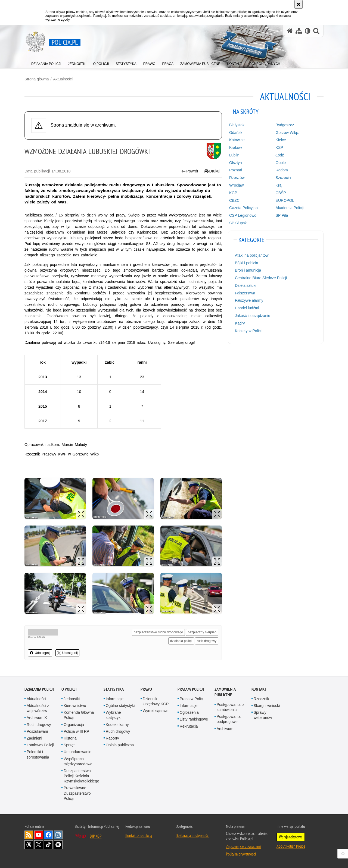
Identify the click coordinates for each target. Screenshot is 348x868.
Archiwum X (37, 718)
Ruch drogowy (39, 725)
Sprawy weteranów (263, 715)
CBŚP (281, 193)
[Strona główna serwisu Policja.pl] (290, 31)
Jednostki (72, 699)
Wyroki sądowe (156, 711)
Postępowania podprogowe (229, 719)
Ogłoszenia (189, 712)
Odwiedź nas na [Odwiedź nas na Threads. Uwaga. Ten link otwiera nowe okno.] (29, 845)
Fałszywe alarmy (249, 300)
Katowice (237, 140)
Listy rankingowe (194, 719)
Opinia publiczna (120, 745)
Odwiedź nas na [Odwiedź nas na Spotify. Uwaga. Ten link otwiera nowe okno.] (58, 845)
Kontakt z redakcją (139, 835)
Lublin (234, 155)
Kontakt (259, 689)
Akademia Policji (290, 208)
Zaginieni (34, 738)
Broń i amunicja (248, 270)
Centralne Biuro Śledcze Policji (261, 278)
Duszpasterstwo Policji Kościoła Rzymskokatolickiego (81, 776)
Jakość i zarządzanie (253, 316)
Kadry (240, 323)
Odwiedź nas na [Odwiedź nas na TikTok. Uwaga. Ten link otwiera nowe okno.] (48, 845)
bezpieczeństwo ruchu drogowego (158, 632)
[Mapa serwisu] (299, 31)
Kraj (279, 185)
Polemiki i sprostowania (38, 754)
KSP (279, 147)
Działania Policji (39, 689)
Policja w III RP (76, 731)
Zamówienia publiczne (225, 692)
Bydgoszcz (285, 125)
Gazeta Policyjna (243, 208)
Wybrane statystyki (114, 715)
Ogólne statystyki (120, 706)
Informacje (115, 699)
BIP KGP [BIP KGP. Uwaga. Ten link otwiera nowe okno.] (96, 836)
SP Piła (282, 215)
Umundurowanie (77, 752)
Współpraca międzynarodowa (78, 761)
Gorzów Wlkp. (288, 133)
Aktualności (63, 79)
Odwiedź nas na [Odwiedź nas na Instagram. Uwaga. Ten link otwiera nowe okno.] (58, 835)
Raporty (112, 738)
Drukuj (212, 171)
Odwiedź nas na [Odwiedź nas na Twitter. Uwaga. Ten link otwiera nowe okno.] (39, 845)
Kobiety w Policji (249, 331)
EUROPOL (285, 200)
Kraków (236, 147)
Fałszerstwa (245, 293)
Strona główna (37, 79)
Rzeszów (237, 178)
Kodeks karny (117, 725)
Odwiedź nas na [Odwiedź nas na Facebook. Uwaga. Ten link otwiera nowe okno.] (48, 835)
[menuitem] (46, 63)
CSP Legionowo (243, 215)
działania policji (181, 641)
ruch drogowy (207, 641)
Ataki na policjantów (252, 255)
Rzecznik (261, 699)
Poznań (236, 170)
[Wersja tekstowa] (308, 31)
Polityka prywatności (241, 854)
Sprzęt (69, 745)
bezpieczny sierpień (202, 632)
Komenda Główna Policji (79, 715)
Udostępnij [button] (40, 653)
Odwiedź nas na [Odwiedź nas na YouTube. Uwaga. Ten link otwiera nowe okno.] (39, 835)
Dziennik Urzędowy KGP (156, 701)
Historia (70, 738)
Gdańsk (236, 133)
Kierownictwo (75, 706)
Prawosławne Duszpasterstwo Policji (77, 793)
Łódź (280, 155)
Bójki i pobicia (247, 263)
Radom (282, 170)
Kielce (281, 140)
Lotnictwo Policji (40, 745)
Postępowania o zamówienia (230, 707)
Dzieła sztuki (246, 285)
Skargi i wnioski (267, 706)
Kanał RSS (29, 835)
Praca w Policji (191, 689)
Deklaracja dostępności (192, 835)
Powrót (190, 171)
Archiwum (225, 729)
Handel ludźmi (247, 308)
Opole (281, 163)
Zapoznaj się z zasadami (243, 846)
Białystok (237, 125)
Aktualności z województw (38, 708)
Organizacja (74, 725)
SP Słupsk (238, 223)
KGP (233, 193)
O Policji (69, 689)
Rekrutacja (189, 726)
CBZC (234, 200)
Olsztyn (236, 163)
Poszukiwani (37, 731)
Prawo (146, 689)
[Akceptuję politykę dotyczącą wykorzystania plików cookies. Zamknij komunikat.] (299, 4)
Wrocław (236, 185)
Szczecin (283, 178)
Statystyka (114, 689)
